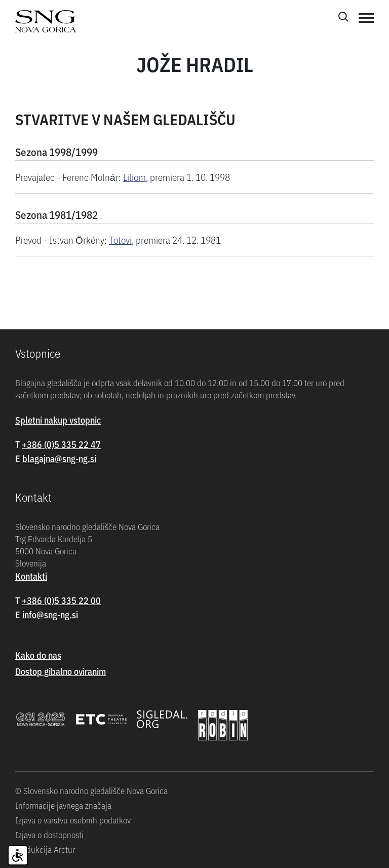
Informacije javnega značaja (63, 805)
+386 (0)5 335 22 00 (61, 600)
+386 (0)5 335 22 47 (61, 444)
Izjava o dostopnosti (49, 835)
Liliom (134, 177)
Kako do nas (38, 655)
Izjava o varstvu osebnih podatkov (73, 820)
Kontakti (31, 576)
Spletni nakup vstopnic (58, 420)
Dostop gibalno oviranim (61, 671)
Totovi (120, 239)
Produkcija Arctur (45, 849)
